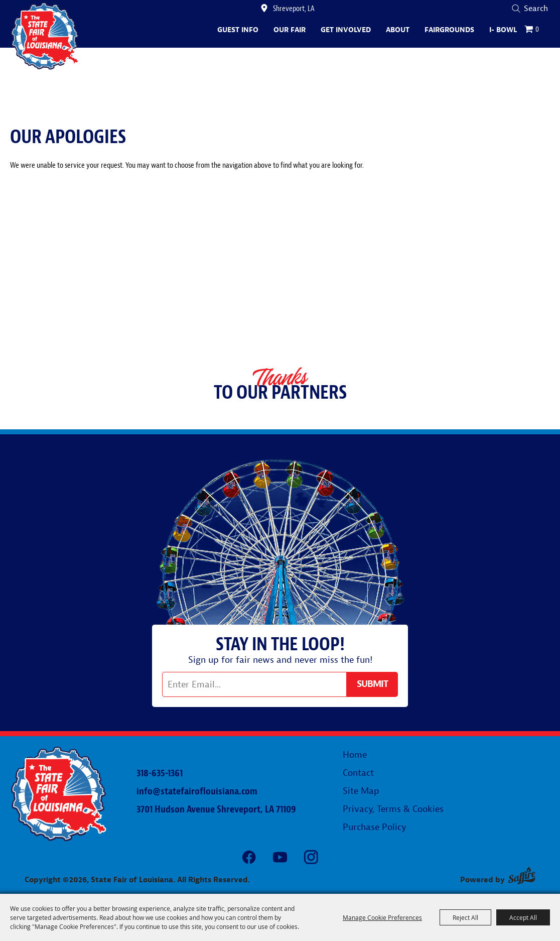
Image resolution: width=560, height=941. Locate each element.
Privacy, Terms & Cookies (393, 809)
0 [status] (537, 29)
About (398, 30)
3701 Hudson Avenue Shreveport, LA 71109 (216, 809)
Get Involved (346, 30)
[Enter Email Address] (254, 684)
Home (355, 755)
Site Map (361, 791)
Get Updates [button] (372, 684)
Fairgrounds (449, 30)
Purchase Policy (375, 827)
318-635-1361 (160, 773)
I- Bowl (503, 30)
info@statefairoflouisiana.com (197, 791)
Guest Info (238, 30)
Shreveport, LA (294, 9)
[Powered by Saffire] (522, 875)
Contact (358, 773)
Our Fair (290, 30)
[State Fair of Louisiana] (45, 36)
